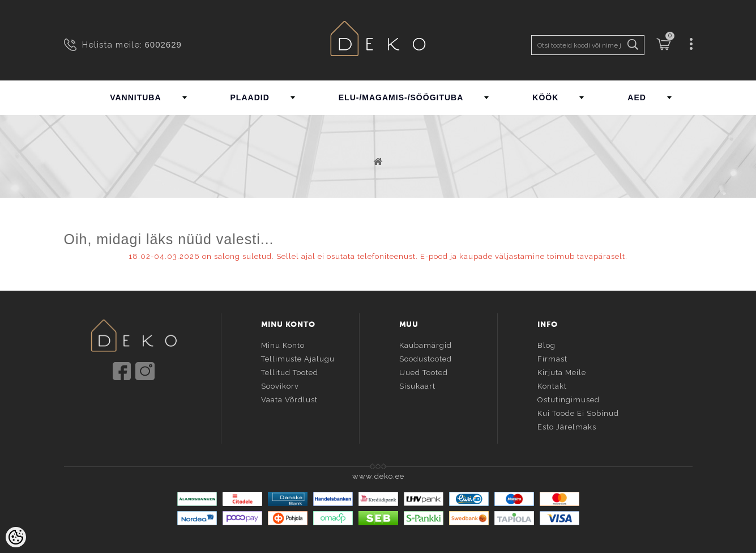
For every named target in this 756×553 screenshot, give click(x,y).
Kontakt (552, 384)
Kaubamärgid (426, 344)
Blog (546, 344)
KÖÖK (545, 97)
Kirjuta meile (562, 371)
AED (637, 97)
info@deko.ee (152, 404)
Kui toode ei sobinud (578, 412)
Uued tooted (424, 371)
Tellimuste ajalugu (298, 357)
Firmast (552, 357)
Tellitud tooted (290, 371)
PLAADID (250, 97)
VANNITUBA (135, 97)
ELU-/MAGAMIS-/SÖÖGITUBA (401, 97)
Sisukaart (417, 384)
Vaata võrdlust (289, 398)
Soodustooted (426, 357)
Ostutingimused (569, 398)
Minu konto (283, 344)
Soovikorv (280, 384)
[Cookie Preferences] (16, 537)
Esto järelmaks (567, 425)
